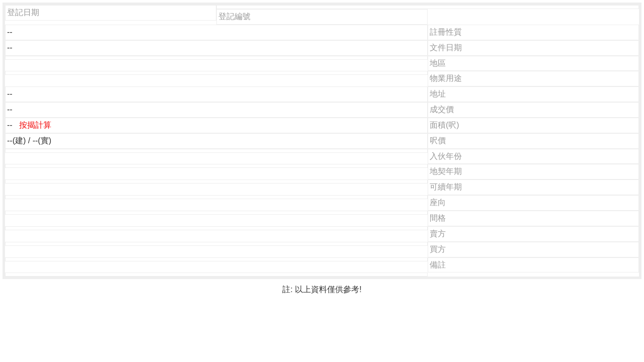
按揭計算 (35, 125)
